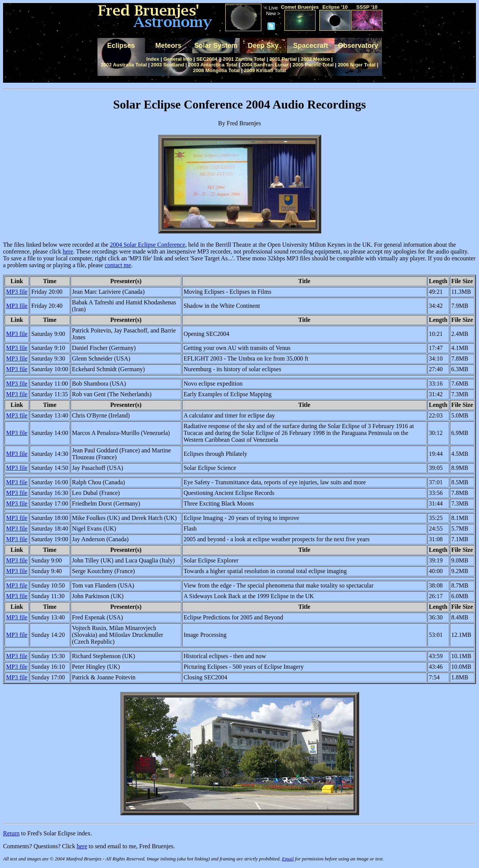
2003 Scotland (167, 65)
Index (153, 59)
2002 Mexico (315, 59)
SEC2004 (207, 59)
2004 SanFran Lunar (265, 65)
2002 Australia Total (124, 65)
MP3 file (17, 292)
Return (11, 833)
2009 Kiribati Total (265, 70)
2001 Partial (283, 59)
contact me (118, 265)
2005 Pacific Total (313, 65)
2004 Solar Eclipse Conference (148, 245)
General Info (178, 59)
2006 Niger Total (357, 65)
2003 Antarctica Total (213, 65)
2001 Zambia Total (244, 59)
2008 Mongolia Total (216, 70)
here (68, 251)
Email (288, 859)
